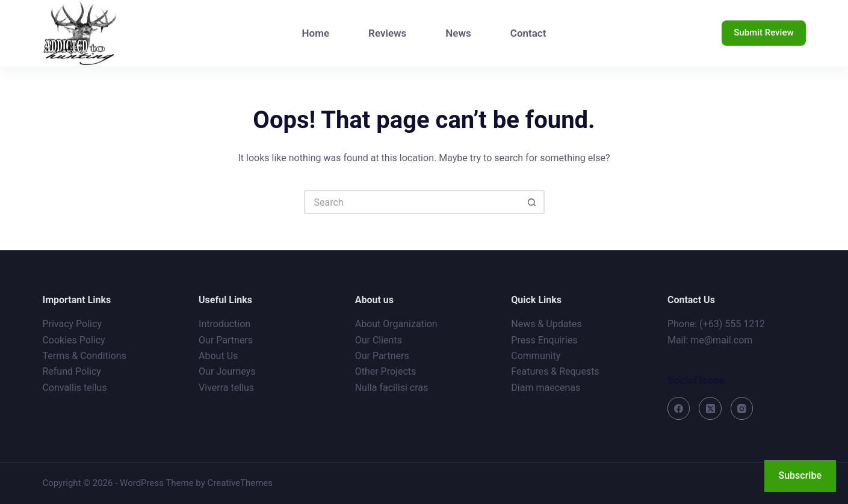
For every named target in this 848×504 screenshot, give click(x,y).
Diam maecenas (546, 388)
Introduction (224, 324)
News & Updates (546, 324)
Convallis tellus (74, 388)
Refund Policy (71, 371)
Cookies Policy (73, 340)
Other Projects (386, 371)
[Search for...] (412, 202)
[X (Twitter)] (710, 408)
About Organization (396, 324)
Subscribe (800, 475)
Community (536, 356)
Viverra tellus (226, 388)
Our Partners (226, 340)
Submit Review (763, 32)
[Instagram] (742, 408)
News (458, 33)
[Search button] (533, 202)
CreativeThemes (240, 483)
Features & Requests (555, 371)
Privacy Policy (72, 324)
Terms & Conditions (84, 356)
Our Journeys (227, 371)
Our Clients (379, 340)
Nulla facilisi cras (392, 388)
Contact (528, 33)
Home (316, 33)
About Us (218, 356)
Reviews (387, 33)
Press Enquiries (544, 340)
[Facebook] (679, 408)
